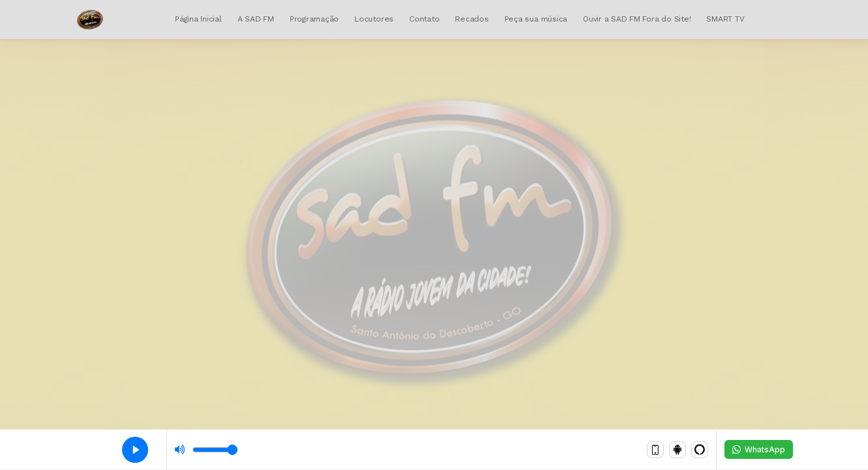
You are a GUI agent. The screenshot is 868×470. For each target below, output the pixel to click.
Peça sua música (536, 19)
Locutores (374, 19)
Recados (472, 19)
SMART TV (725, 19)
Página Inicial (198, 19)
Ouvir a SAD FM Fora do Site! (637, 19)
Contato (424, 19)
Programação (314, 19)
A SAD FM (256, 19)
